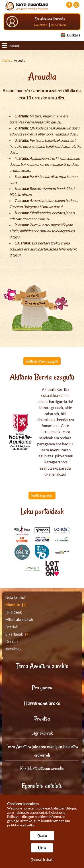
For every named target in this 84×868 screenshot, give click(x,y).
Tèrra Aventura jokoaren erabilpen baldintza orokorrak (42, 751)
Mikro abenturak (19, 619)
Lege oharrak (42, 733)
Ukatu (42, 848)
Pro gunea (42, 687)
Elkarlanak (14, 634)
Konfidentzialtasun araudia (42, 768)
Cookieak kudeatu (42, 860)
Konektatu (41, 25)
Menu (11, 46)
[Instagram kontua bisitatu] (76, 5)
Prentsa (42, 719)
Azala (6, 61)
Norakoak (13, 649)
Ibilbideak (14, 612)
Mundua (13, 605)
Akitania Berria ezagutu (42, 361)
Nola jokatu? (15, 597)
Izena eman (58, 25)
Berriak (12, 627)
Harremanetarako (42, 703)
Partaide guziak (42, 495)
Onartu (42, 836)
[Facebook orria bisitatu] (69, 5)
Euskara (74, 35)
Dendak (12, 641)
